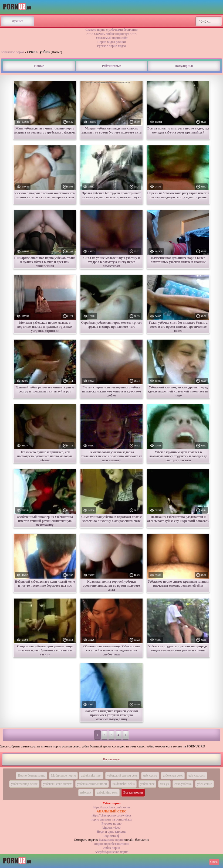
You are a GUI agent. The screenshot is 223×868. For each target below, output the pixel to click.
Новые (39, 66)
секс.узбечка (183, 784)
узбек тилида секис (24, 784)
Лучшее (18, 21)
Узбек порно (111, 848)
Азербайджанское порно (112, 852)
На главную (111, 759)
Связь (214, 862)
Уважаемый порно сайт (111, 38)
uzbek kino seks (107, 792)
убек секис (204, 784)
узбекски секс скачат (57, 784)
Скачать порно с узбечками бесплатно (111, 30)
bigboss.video (111, 828)
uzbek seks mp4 (91, 775)
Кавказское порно (111, 840)
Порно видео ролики (111, 42)
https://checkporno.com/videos (111, 815)
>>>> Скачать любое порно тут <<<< (111, 34)
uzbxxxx (86, 792)
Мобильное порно (63, 775)
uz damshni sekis (124, 784)
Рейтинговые (111, 66)
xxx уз (164, 784)
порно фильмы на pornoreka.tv (111, 819)
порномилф (111, 836)
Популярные (184, 66)
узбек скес (148, 784)
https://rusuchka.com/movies (111, 807)
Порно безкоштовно (32, 775)
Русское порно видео (111, 46)
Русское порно (111, 823)
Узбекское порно (13, 52)
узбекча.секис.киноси (92, 784)
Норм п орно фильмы (111, 832)
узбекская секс (173, 775)
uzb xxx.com (197, 775)
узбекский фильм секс (122, 775)
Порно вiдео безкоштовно (111, 844)
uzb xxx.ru (150, 775)
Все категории (133, 792)
